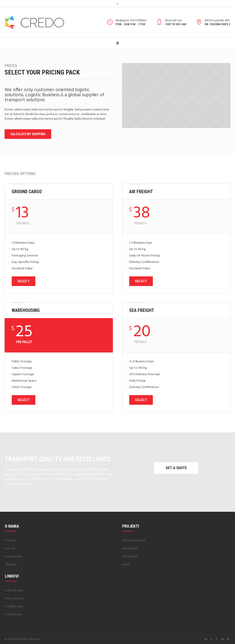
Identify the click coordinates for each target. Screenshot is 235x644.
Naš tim (10, 549)
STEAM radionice (134, 541)
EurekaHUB (130, 549)
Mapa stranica (14, 599)
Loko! (126, 565)
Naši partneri (13, 557)
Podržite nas (13, 615)
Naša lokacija (14, 590)
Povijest (10, 541)
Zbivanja (11, 565)
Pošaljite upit (14, 607)
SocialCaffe (130, 557)
